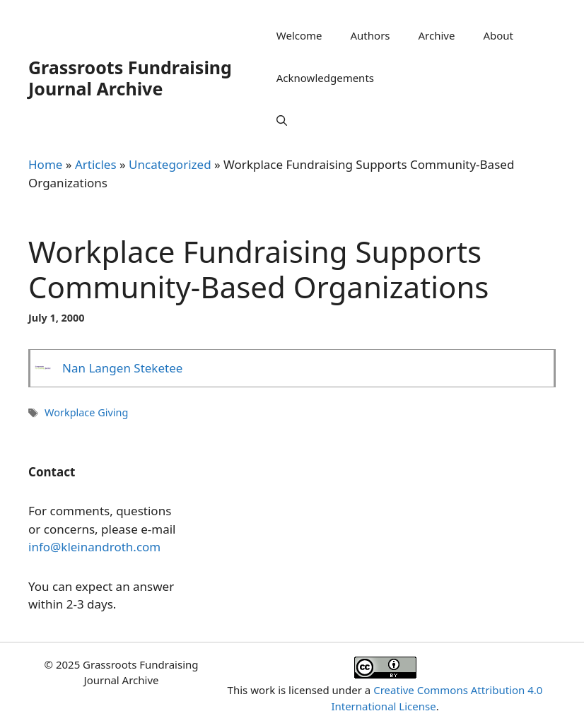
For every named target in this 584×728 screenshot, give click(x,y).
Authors (370, 35)
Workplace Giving (86, 412)
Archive (437, 35)
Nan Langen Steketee (122, 368)
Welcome (299, 35)
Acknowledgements (325, 78)
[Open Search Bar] (282, 120)
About (498, 35)
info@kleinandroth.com (94, 547)
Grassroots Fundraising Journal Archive (130, 78)
